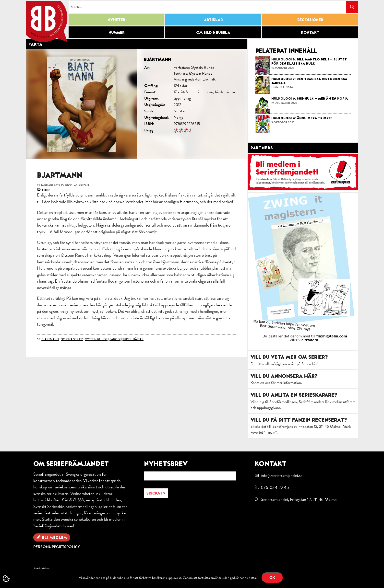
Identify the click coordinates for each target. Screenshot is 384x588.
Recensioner (310, 20)
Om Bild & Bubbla (213, 32)
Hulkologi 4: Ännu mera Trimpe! (301, 118)
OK (272, 578)
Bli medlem (54, 538)
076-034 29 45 (275, 487)
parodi (115, 339)
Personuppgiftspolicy (57, 547)
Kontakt (310, 32)
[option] (137, 104)
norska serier (72, 339)
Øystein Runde (96, 339)
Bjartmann (50, 339)
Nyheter (116, 20)
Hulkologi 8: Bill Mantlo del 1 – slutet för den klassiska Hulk (309, 61)
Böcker (45, 190)
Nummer (116, 32)
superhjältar (133, 339)
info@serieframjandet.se (282, 475)
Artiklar (213, 20)
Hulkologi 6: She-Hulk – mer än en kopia (310, 98)
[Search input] (208, 7)
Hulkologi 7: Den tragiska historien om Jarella (309, 81)
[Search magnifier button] (352, 7)
